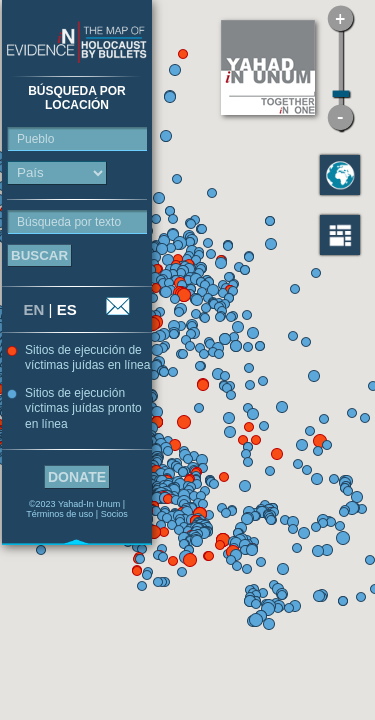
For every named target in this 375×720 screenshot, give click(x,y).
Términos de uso (59, 514)
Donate (77, 477)
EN (34, 309)
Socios (114, 514)
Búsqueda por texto (69, 222)
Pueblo (35, 139)
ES (67, 309)
